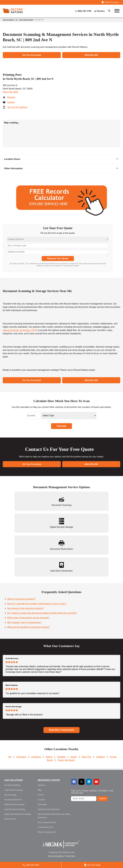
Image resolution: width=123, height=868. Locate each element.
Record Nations (8, 20)
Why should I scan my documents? (24, 622)
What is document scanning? (21, 599)
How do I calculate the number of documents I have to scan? (37, 604)
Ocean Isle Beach (66, 760)
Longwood (36, 757)
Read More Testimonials (62, 730)
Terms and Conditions (56, 856)
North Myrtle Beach (26, 20)
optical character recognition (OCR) (20, 330)
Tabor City (86, 757)
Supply (74, 757)
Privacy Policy (70, 856)
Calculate (61, 426)
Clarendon (21, 757)
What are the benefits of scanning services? (28, 627)
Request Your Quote (58, 258)
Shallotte (61, 757)
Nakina (49, 757)
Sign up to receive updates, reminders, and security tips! (92, 792)
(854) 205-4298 (10, 92)
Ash (10, 757)
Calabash (101, 757)
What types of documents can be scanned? (28, 618)
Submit (102, 799)
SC (17, 20)
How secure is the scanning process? (25, 608)
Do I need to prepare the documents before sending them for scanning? (42, 613)
